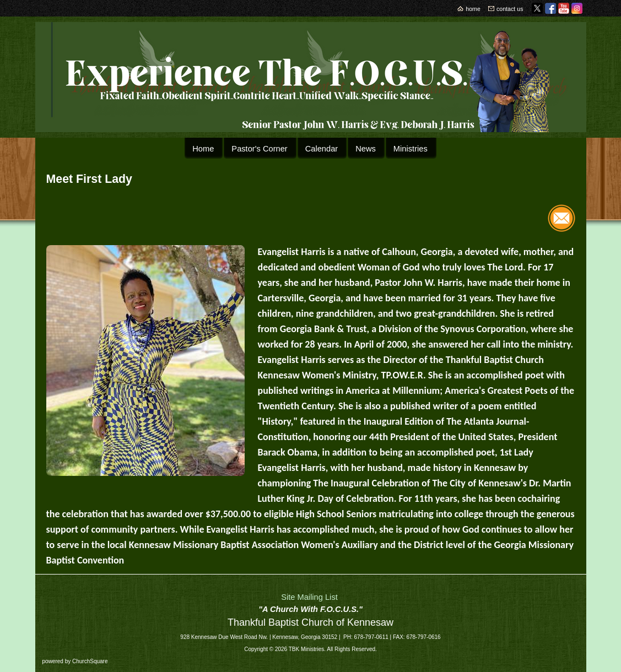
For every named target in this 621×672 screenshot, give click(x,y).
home (473, 9)
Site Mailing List (309, 597)
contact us (510, 9)
